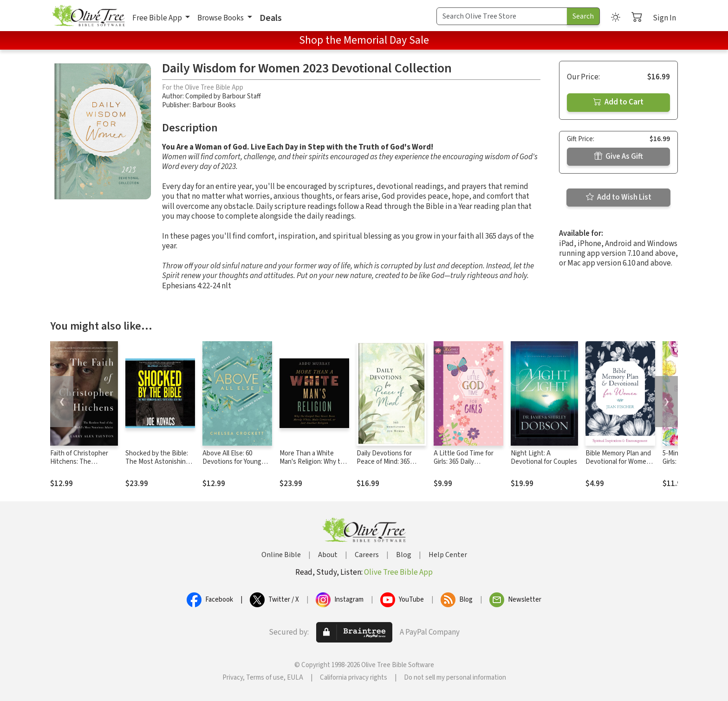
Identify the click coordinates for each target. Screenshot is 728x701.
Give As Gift (619, 156)
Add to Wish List (619, 197)
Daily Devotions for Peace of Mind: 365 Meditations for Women (390, 462)
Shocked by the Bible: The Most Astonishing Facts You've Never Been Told (157, 467)
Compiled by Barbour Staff (223, 96)
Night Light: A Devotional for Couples (544, 458)
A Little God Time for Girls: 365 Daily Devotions (464, 462)
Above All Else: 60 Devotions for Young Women (232, 462)
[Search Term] (502, 16)
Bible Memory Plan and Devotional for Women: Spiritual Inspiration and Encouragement (620, 467)
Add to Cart (618, 102)
